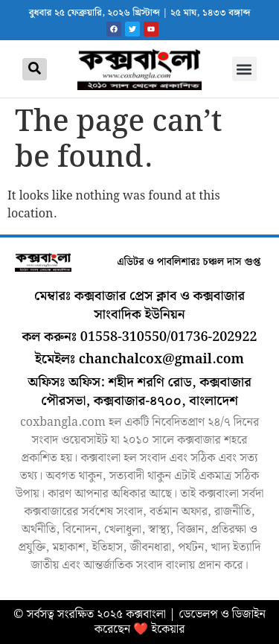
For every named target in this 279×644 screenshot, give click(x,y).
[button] (244, 69)
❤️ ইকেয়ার (159, 629)
